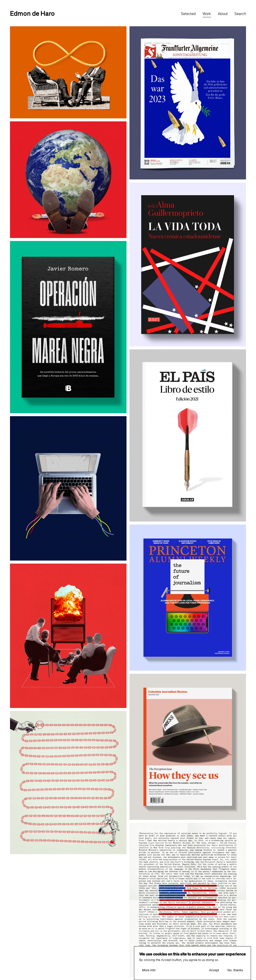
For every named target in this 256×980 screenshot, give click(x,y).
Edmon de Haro (32, 13)
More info (149, 970)
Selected (188, 14)
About (223, 14)
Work (207, 14)
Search (240, 14)
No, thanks (235, 970)
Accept (214, 970)
